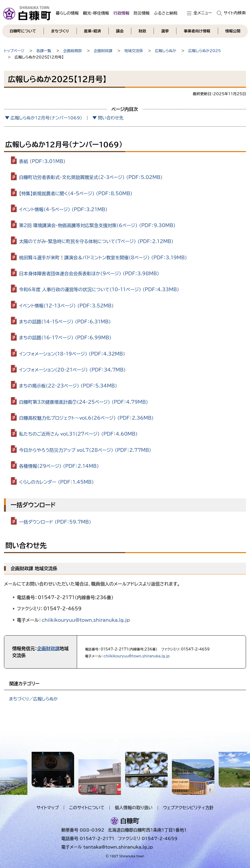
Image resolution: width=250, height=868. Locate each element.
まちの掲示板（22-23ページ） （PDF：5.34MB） (68, 386)
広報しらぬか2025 (204, 51)
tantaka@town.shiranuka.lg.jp (118, 847)
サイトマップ (48, 808)
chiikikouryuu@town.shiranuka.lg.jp (86, 620)
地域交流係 (134, 51)
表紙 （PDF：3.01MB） (42, 161)
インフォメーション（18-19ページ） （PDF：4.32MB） (72, 354)
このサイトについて (87, 808)
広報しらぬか (166, 51)
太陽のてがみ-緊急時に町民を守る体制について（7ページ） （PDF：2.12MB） (96, 241)
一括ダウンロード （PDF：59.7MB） (55, 522)
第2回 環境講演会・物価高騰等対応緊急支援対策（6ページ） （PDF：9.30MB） (97, 225)
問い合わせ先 (111, 118)
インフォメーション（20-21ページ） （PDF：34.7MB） (73, 370)
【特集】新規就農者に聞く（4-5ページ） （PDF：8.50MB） (76, 193)
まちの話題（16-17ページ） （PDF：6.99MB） (65, 338)
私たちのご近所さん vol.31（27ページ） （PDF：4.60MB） (78, 434)
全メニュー (203, 13)
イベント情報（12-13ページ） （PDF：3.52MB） (66, 305)
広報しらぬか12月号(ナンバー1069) (46, 118)
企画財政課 (103, 51)
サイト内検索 (235, 13)
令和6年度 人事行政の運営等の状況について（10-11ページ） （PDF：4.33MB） (99, 289)
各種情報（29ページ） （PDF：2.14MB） (59, 466)
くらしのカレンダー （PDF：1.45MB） (56, 482)
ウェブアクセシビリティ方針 (188, 808)
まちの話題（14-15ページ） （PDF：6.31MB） (65, 322)
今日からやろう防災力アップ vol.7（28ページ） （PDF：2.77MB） (85, 450)
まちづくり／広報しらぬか (33, 699)
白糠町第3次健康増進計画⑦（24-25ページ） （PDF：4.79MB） (84, 402)
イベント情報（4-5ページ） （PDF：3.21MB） (63, 209)
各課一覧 (44, 51)
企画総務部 (73, 51)
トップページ (14, 51)
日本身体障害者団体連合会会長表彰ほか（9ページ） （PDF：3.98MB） (89, 274)
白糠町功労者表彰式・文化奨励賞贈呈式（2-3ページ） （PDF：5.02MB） (91, 177)
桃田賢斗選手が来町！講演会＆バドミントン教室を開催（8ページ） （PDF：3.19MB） (103, 258)
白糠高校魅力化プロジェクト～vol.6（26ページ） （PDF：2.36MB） (86, 418)
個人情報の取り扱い (134, 808)
